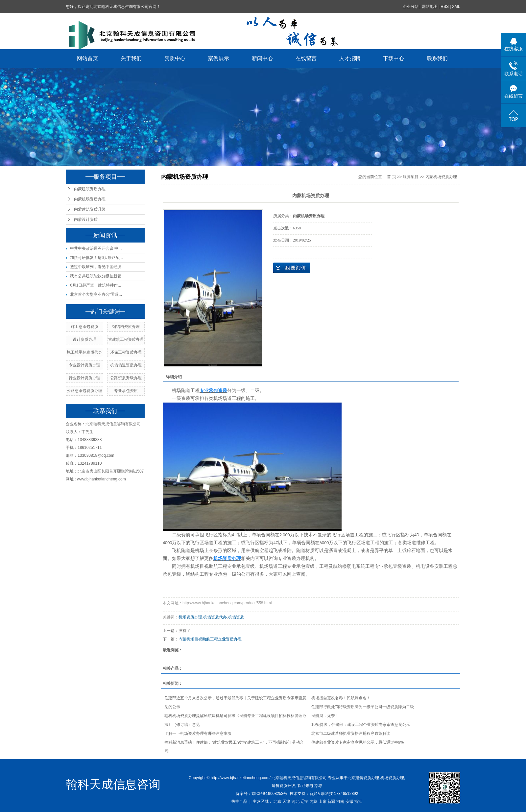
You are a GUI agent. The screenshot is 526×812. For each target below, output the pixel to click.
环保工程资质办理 (126, 352)
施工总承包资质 (84, 327)
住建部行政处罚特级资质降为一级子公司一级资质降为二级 (363, 707)
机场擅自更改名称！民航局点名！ (341, 698)
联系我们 (438, 58)
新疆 (331, 801)
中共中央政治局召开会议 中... (96, 248)
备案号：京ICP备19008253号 (262, 794)
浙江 (358, 801)
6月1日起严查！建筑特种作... (96, 285)
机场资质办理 (190, 617)
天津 (286, 801)
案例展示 (219, 58)
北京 (277, 801)
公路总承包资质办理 (84, 391)
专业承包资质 (126, 391)
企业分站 (411, 7)
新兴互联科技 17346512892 (334, 794)
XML (456, 7)
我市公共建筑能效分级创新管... (97, 276)
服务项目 (411, 177)
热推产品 (239, 801)
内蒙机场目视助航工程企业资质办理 (210, 639)
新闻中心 (263, 58)
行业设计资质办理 (84, 378)
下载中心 (394, 58)
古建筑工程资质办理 (126, 339)
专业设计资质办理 (84, 365)
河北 (296, 801)
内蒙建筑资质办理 (90, 189)
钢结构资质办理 (126, 327)
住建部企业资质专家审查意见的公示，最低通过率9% (358, 742)
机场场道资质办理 (126, 365)
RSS (445, 7)
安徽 (349, 801)
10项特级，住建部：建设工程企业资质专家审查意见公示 (361, 725)
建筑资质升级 (283, 786)
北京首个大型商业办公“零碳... (96, 294)
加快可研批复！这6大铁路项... (96, 258)
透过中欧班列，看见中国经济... (97, 267)
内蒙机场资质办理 (90, 199)
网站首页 (88, 58)
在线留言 (306, 58)
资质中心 (175, 58)
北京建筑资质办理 (363, 778)
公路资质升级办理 (126, 378)
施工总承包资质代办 (84, 352)
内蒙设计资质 (86, 220)
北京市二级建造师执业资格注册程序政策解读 (351, 733)
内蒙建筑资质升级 (90, 209)
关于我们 (131, 58)
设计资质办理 (84, 339)
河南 (340, 801)
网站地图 (430, 7)
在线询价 (292, 268)
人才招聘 (350, 58)
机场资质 (236, 617)
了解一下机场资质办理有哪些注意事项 (198, 733)
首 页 (391, 177)
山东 (323, 801)
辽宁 (304, 801)
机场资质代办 (215, 617)
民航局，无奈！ (325, 716)
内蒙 (313, 801)
